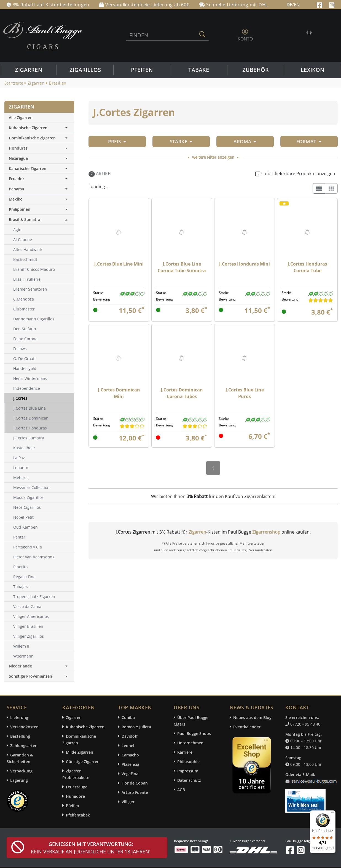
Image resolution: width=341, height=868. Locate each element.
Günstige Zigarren (83, 762)
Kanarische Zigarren (39, 168)
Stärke (181, 141)
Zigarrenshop (266, 532)
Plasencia (130, 764)
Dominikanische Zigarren (39, 138)
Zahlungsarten (24, 746)
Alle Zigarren (21, 117)
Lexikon (312, 70)
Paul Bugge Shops (194, 733)
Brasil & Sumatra (25, 219)
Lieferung (19, 717)
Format (309, 141)
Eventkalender (247, 727)
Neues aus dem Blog (252, 717)
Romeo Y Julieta (136, 727)
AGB (181, 790)
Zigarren (29, 70)
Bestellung (20, 736)
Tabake (199, 70)
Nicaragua (39, 158)
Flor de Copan (135, 783)
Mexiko (39, 199)
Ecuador (39, 179)
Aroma (245, 141)
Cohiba (128, 717)
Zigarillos (85, 70)
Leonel (128, 746)
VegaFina (130, 774)
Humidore (75, 796)
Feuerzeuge (77, 787)
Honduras (39, 148)
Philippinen (39, 209)
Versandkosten (24, 727)
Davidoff (130, 736)
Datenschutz (189, 780)
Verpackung (21, 771)
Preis (117, 141)
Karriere (185, 752)
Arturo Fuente (135, 792)
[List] (319, 188)
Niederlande (39, 666)
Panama (39, 189)
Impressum (188, 771)
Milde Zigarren (80, 752)
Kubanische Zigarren (39, 128)
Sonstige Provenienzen (39, 676)
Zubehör (256, 70)
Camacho (130, 755)
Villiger (128, 802)
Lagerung (19, 780)
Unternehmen (190, 743)
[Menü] (332, 814)
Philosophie (188, 762)
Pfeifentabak (78, 815)
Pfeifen (142, 70)
